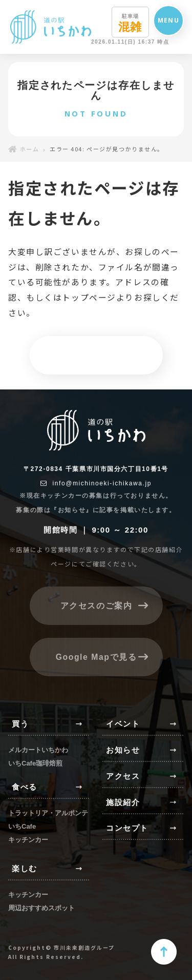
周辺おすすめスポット (41, 908)
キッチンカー (28, 840)
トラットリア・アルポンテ (48, 813)
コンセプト (127, 828)
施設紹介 (123, 802)
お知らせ (123, 750)
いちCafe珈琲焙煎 (35, 763)
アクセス (123, 776)
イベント (123, 724)
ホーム (24, 149)
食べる (25, 787)
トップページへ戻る (96, 355)
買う (20, 724)
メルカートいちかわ (38, 750)
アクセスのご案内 (96, 606)
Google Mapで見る (96, 656)
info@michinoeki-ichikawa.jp (96, 483)
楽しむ (25, 868)
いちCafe (22, 826)
